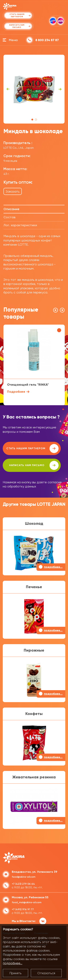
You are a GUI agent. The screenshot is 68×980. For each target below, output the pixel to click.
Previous (8, 89)
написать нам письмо (34, 465)
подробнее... (13, 963)
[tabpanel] (34, 89)
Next (60, 89)
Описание (11, 209)
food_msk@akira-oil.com (27, 902)
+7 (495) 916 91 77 (23, 909)
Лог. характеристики (20, 225)
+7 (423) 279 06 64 (23, 884)
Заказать (13, 191)
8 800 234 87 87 (47, 40)
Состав (9, 217)
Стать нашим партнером (32, 449)
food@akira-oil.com (24, 877)
